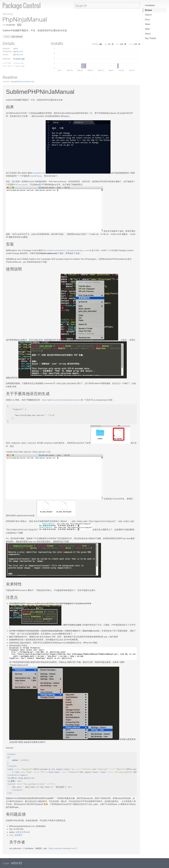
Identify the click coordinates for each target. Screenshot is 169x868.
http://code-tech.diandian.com (62, 847)
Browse (148, 10)
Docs (147, 20)
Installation (150, 5)
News (148, 24)
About (148, 34)
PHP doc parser (21, 184)
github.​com (18, 51)
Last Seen (7, 63)
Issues (6, 55)
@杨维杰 (18, 834)
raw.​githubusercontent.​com (23, 81)
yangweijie (11, 25)
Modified (7, 59)
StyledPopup (36, 176)
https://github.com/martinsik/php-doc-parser (61, 400)
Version (6, 49)
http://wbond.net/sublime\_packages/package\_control (67, 250)
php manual (17, 36)
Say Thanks (151, 38)
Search (148, 15)
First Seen (7, 66)
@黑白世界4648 (23, 831)
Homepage (7, 51)
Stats (147, 29)
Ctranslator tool (38, 173)
